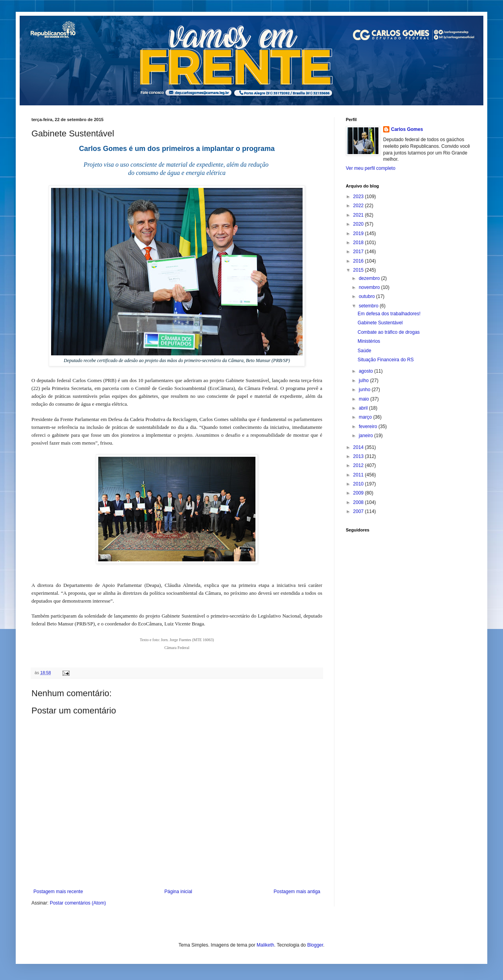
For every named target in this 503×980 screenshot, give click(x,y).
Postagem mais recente (58, 892)
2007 (359, 511)
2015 (359, 270)
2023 (359, 197)
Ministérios (369, 341)
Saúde (364, 351)
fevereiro (369, 427)
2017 (359, 252)
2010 (359, 484)
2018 (359, 243)
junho (365, 390)
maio (364, 399)
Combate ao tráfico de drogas (389, 332)
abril (364, 408)
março (366, 417)
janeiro (366, 436)
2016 (359, 261)
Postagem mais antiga (297, 892)
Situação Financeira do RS (386, 360)
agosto (366, 371)
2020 (359, 224)
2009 (359, 493)
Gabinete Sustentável (380, 323)
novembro (370, 287)
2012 (359, 465)
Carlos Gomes (407, 129)
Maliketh (265, 945)
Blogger (315, 945)
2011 (359, 475)
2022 (359, 206)
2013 (359, 456)
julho (364, 381)
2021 (359, 215)
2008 (359, 502)
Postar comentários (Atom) (78, 903)
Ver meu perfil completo (371, 168)
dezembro (370, 278)
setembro (369, 306)
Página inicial (178, 892)
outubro (367, 296)
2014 (359, 447)
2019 (359, 234)
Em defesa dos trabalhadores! (389, 314)
